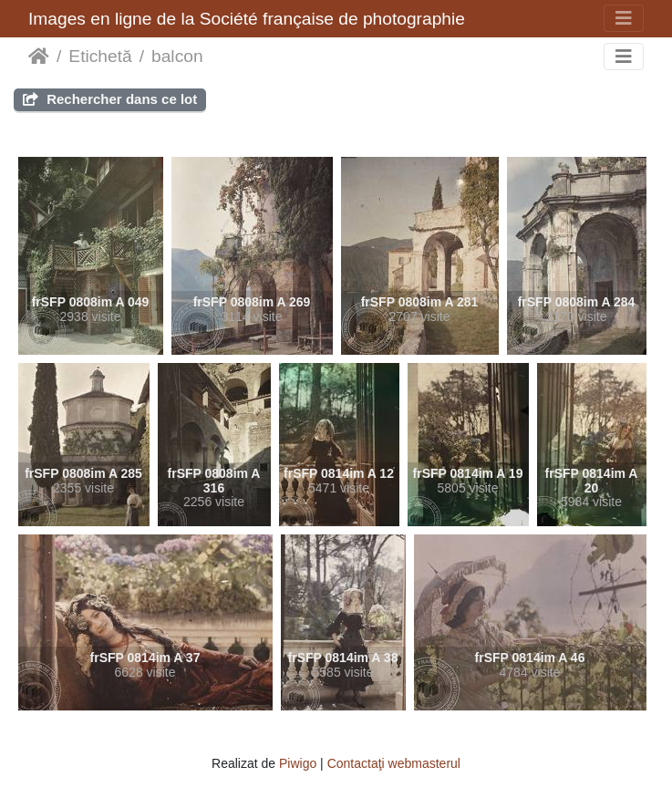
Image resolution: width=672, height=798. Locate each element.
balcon (177, 56)
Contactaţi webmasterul (394, 763)
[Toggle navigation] (624, 18)
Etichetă (100, 56)
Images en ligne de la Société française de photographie (247, 19)
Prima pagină (39, 57)
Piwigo (298, 763)
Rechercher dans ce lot (110, 99)
